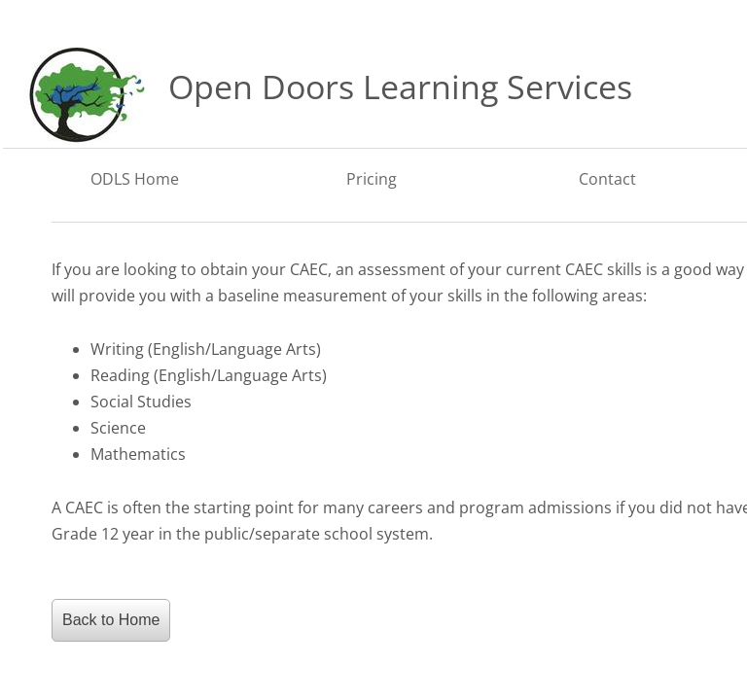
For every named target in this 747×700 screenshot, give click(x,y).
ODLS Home (135, 179)
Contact (607, 179)
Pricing (372, 179)
